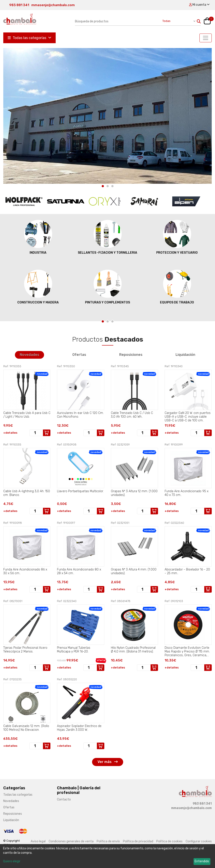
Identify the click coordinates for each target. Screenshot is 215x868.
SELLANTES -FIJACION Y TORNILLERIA (107, 237)
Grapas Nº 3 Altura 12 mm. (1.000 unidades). (134, 493)
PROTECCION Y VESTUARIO (177, 237)
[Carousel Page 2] (108, 186)
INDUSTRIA (38, 237)
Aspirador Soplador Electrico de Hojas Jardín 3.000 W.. (79, 728)
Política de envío (108, 841)
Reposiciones (131, 355)
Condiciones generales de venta (71, 841)
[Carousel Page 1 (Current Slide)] (103, 186)
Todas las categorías (29, 38)
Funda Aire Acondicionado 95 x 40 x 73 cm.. (187, 493)
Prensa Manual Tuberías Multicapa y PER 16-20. (74, 650)
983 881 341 (19, 5)
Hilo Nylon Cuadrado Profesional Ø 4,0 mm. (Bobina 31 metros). (133, 650)
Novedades (29, 355)
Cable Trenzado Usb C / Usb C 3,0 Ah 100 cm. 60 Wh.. (132, 415)
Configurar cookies (199, 841)
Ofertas (79, 355)
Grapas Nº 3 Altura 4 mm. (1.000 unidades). (134, 571)
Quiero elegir (12, 861)
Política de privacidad (138, 841)
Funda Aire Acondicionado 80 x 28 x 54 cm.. (79, 571)
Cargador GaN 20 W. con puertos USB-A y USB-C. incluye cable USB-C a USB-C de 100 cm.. (188, 417)
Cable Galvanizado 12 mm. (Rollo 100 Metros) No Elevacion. (26, 728)
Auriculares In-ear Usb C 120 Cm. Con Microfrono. (80, 415)
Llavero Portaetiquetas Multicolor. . (80, 493)
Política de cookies (169, 841)
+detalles (10, 433)
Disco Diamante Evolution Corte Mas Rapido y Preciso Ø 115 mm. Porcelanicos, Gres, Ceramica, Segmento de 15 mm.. (187, 651)
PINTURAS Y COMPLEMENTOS (107, 287)
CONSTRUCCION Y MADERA (38, 287)
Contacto (64, 799)
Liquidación (185, 355)
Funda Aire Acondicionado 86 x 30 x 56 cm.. (25, 571)
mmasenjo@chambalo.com (53, 5)
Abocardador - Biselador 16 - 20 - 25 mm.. (187, 571)
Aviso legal (38, 841)
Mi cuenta (199, 5)
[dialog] (107, 856)
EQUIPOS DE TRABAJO (177, 287)
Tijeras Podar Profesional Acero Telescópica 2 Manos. (25, 650)
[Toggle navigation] (206, 38)
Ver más (108, 762)
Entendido (202, 861)
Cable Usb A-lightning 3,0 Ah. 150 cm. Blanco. (27, 493)
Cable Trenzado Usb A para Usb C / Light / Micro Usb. (27, 415)
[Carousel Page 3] (112, 186)
